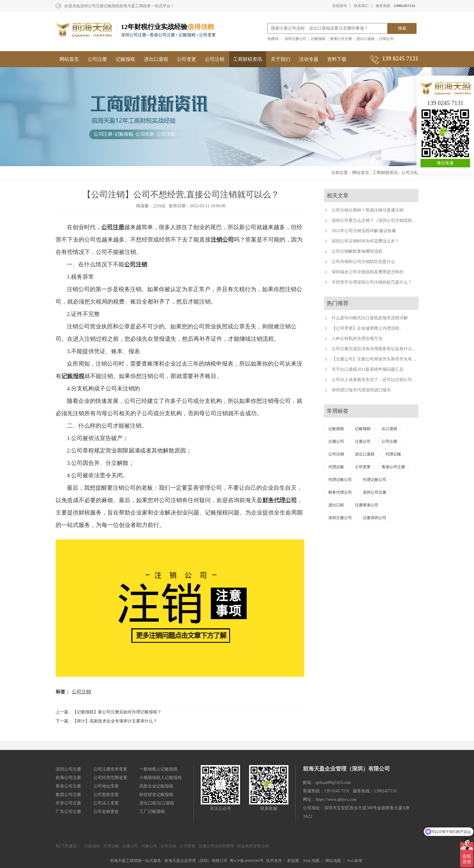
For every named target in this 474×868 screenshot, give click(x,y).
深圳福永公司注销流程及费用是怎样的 (368, 272)
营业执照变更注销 (253, 846)
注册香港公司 (367, 505)
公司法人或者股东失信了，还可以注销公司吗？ (376, 380)
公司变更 (187, 59)
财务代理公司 (280, 500)
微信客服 (445, 163)
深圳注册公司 (295, 39)
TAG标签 (355, 861)
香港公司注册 (341, 39)
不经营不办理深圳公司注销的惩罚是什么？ (372, 282)
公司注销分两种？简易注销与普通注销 (368, 210)
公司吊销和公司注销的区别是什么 (363, 262)
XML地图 (311, 861)
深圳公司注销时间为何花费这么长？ (365, 241)
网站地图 (333, 861)
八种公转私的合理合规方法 (357, 339)
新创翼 (293, 861)
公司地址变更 (106, 786)
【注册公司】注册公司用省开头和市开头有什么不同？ (382, 359)
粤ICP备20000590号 (247, 861)
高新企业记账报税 (156, 786)
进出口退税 (365, 39)
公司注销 (215, 59)
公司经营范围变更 (110, 778)
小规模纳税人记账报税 (161, 778)
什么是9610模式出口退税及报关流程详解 (370, 318)
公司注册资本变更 (110, 769)
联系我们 (361, 6)
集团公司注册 (68, 795)
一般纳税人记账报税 (158, 769)
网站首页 (69, 59)
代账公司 (149, 846)
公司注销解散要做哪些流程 (357, 251)
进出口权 (336, 505)
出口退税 (389, 429)
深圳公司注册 (375, 492)
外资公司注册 (68, 803)
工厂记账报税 (152, 812)
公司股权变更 (106, 795)
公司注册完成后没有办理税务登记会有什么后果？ (378, 349)
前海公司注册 (68, 778)
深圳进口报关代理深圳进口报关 (361, 390)
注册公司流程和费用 (216, 846)
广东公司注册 (68, 812)
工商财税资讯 (248, 59)
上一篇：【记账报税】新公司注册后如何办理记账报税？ (109, 712)
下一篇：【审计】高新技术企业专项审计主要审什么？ (106, 721)
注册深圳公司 (375, 518)
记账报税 (318, 39)
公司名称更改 (106, 812)
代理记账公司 (340, 480)
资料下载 (337, 59)
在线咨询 (339, 6)
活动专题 (309, 59)
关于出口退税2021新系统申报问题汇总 (368, 369)
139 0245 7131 (445, 103)
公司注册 (97, 59)
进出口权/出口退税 (157, 803)
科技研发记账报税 (156, 795)
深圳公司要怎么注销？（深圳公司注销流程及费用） (380, 220)
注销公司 (386, 39)
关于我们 (281, 59)
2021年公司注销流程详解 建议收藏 (364, 231)
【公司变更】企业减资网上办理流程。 (368, 328)
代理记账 (393, 454)
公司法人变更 (106, 803)
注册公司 (336, 441)
